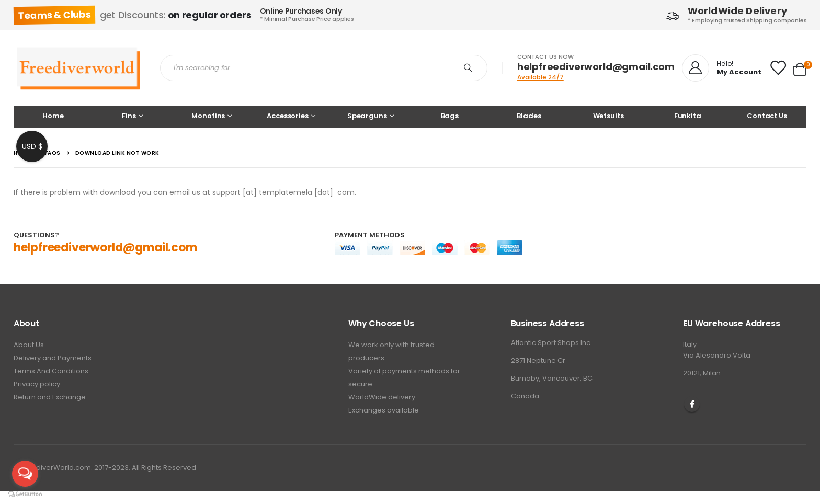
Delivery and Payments (53, 358)
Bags (450, 116)
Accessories (288, 116)
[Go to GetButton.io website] (25, 494)
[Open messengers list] (25, 474)
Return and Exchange (50, 397)
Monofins (208, 116)
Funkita (688, 116)
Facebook (692, 404)
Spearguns (367, 116)
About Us (29, 345)
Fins (129, 116)
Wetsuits (608, 116)
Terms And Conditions (51, 371)
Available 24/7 (540, 77)
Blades (529, 116)
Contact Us (767, 116)
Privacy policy (37, 384)
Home (53, 116)
